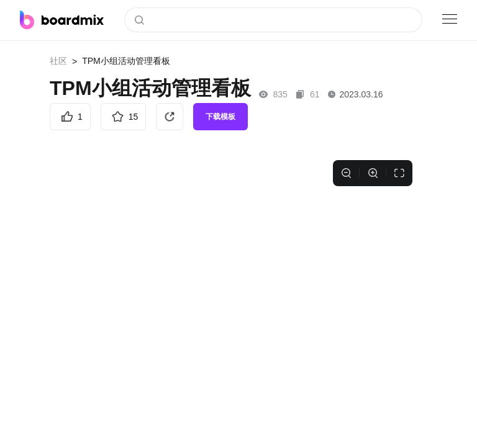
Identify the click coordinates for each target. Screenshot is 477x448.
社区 (58, 61)
